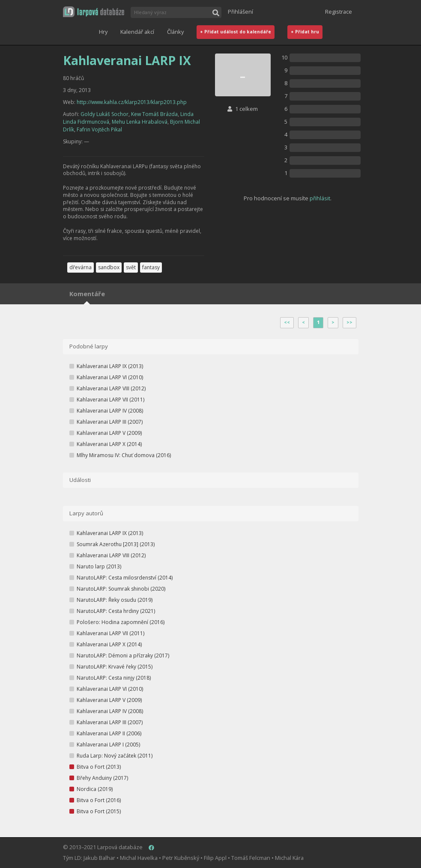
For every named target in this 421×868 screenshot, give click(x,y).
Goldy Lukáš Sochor (105, 114)
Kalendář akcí (137, 32)
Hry (103, 32)
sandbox (109, 267)
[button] (94, 12)
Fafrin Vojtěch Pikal (99, 129)
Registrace (339, 12)
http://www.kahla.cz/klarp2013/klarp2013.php (132, 102)
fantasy (151, 267)
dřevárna (81, 267)
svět (131, 267)
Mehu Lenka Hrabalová (140, 122)
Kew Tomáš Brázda (154, 114)
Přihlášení (240, 12)
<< (287, 322)
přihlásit (320, 198)
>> (349, 322)
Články (175, 32)
